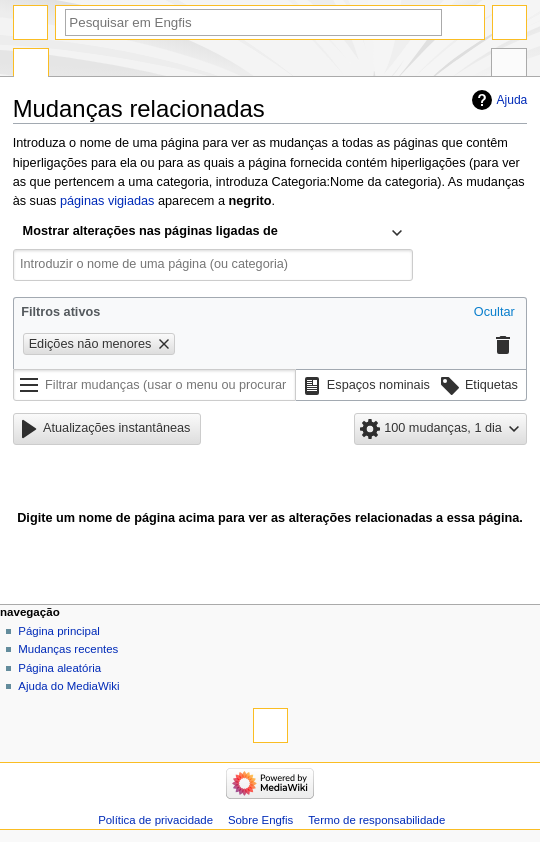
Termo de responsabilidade (376, 820)
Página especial (31, 65)
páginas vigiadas (107, 201)
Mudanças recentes (68, 649)
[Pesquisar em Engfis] (253, 22)
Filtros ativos (60, 312)
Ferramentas (509, 65)
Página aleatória (59, 668)
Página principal (59, 631)
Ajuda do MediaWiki (68, 686)
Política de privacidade (155, 820)
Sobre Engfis (260, 820)
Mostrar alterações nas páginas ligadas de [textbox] (150, 231)
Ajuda (512, 100)
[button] (494, 314)
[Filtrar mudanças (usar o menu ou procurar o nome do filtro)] (154, 385)
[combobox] (213, 233)
